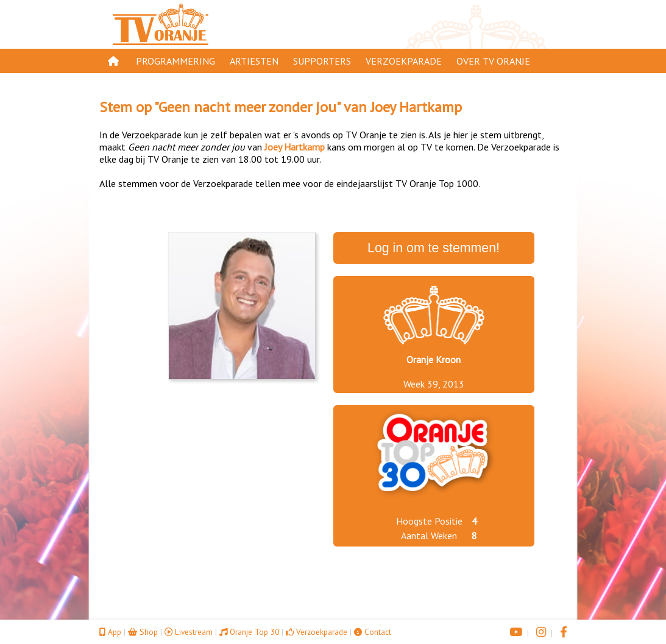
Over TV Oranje (493, 61)
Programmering (175, 61)
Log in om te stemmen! (434, 248)
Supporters (322, 61)
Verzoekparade (404, 61)
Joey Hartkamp (416, 107)
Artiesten (254, 61)
